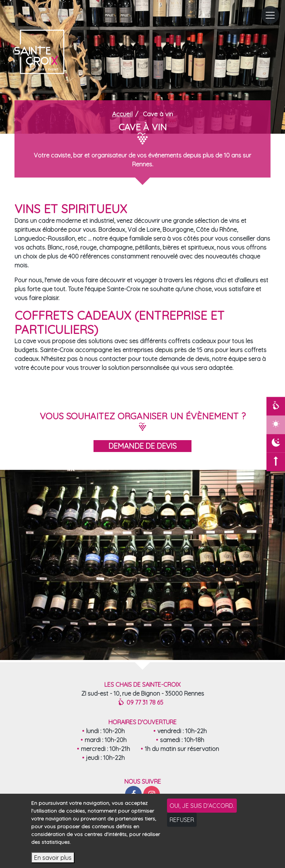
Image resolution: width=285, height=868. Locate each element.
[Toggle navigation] (270, 15)
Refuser (182, 820)
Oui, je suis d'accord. (202, 806)
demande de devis (142, 446)
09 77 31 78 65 (141, 703)
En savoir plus (53, 858)
